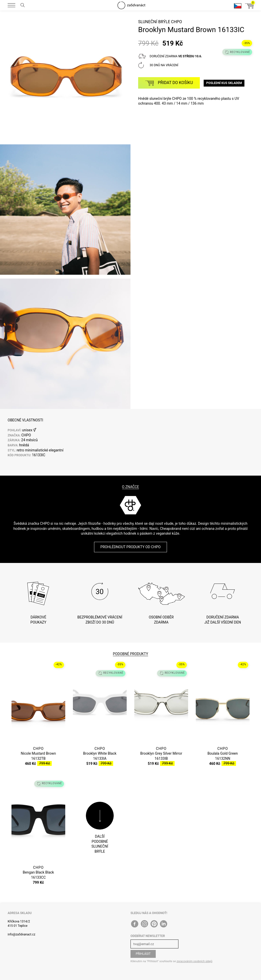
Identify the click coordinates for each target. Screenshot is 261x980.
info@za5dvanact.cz (21, 934)
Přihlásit (143, 954)
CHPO (177, 22)
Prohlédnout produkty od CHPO (130, 547)
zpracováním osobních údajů (194, 961)
